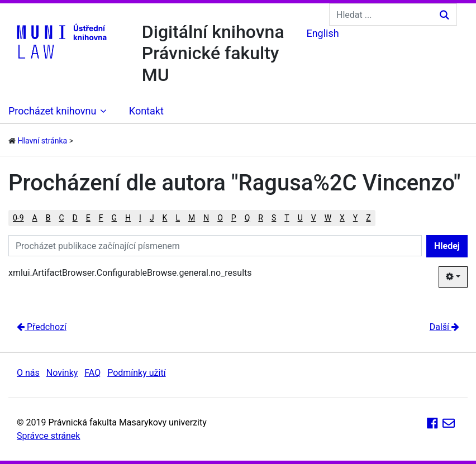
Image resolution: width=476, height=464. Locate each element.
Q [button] (247, 218)
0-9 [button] (18, 218)
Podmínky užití (136, 373)
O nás (28, 373)
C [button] (61, 218)
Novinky (62, 373)
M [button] (192, 218)
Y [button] (355, 218)
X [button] (342, 218)
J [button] (152, 218)
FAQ (92, 373)
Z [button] (368, 218)
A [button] (35, 218)
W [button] (328, 218)
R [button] (261, 218)
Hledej (447, 246)
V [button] (314, 218)
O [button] (220, 218)
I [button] (140, 218)
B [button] (48, 218)
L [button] (178, 218)
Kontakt (146, 111)
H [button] (128, 218)
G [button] (115, 218)
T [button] (287, 218)
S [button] (274, 218)
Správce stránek (48, 436)
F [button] (101, 218)
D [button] (75, 218)
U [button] (300, 218)
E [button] (88, 218)
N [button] (206, 218)
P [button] (234, 218)
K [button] (165, 218)
